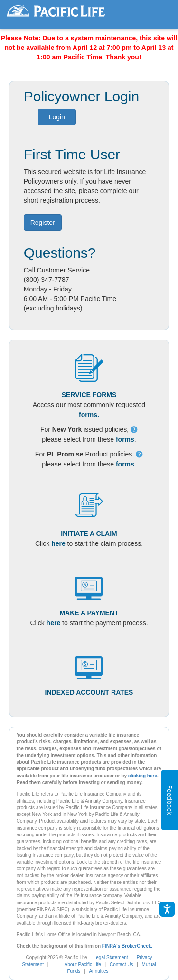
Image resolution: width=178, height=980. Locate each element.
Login (57, 117)
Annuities (98, 971)
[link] (57, 965)
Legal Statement (111, 957)
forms (125, 439)
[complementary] (52, 965)
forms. (89, 415)
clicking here (143, 776)
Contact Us (121, 965)
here (58, 543)
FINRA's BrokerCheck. (127, 946)
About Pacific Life (83, 965)
